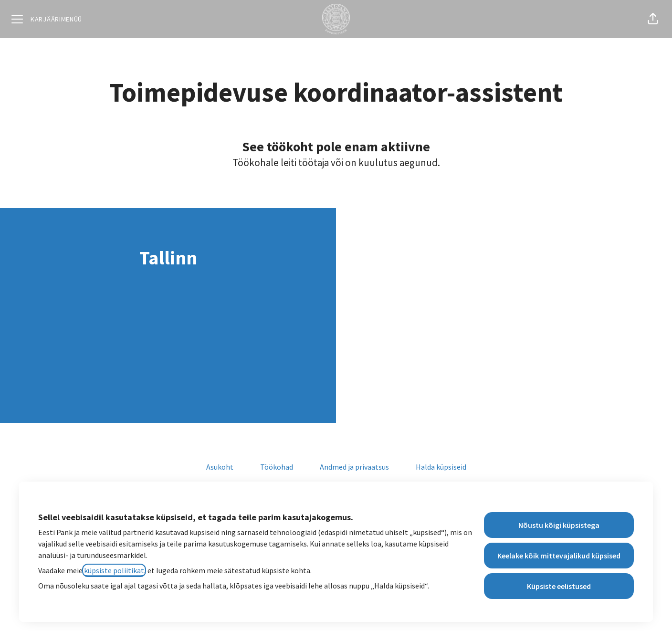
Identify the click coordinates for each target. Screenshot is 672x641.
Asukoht (220, 467)
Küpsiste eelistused (559, 586)
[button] (653, 19)
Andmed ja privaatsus (354, 467)
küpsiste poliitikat (114, 570)
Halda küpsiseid (441, 467)
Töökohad (277, 467)
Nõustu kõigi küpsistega (559, 525)
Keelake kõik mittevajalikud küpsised (559, 556)
